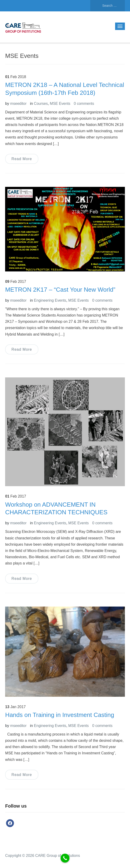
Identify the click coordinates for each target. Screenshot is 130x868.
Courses (41, 104)
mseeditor (18, 104)
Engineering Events (50, 300)
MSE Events (60, 104)
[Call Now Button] (65, 858)
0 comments (84, 104)
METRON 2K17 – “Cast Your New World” (60, 290)
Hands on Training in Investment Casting (60, 715)
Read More (22, 159)
